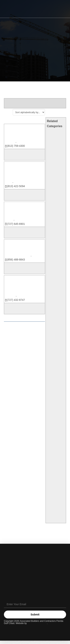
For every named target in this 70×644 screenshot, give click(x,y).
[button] (61, 9)
